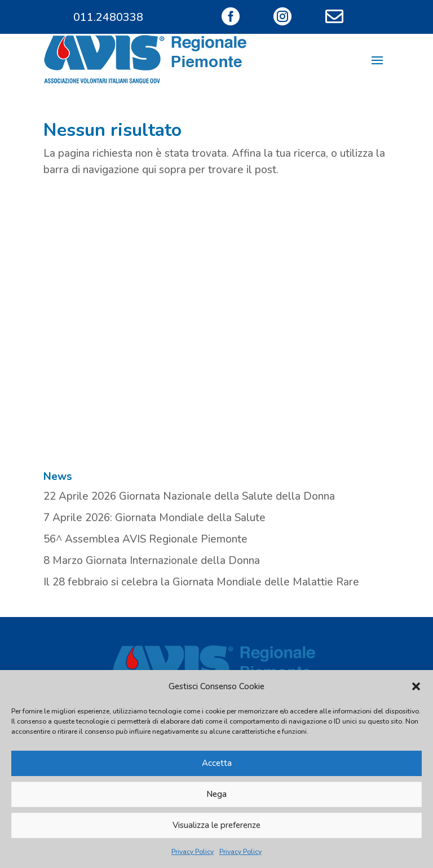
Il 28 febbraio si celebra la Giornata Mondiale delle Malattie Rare (201, 582)
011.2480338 (108, 17)
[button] (416, 686)
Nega (216, 794)
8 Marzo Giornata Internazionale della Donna (152, 561)
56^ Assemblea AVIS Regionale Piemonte (145, 539)
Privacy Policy (193, 852)
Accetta (217, 763)
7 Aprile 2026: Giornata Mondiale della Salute (154, 518)
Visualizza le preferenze (216, 825)
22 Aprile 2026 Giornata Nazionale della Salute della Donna (189, 496)
